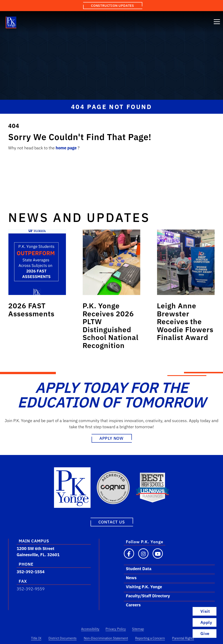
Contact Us (112, 522)
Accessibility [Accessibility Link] (90, 629)
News (131, 578)
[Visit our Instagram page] (143, 553)
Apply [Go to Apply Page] (206, 622)
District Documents (63, 638)
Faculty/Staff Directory (148, 596)
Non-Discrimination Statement (106, 638)
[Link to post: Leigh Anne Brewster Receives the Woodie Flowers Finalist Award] (186, 262)
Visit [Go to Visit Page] (205, 611)
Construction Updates (113, 6)
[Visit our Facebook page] (129, 553)
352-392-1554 (31, 572)
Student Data (139, 569)
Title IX (36, 638)
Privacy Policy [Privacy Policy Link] (116, 629)
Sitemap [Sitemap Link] (138, 629)
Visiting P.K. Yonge (144, 587)
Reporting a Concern (150, 638)
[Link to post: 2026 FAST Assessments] (37, 262)
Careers (133, 605)
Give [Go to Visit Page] (205, 633)
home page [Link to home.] (67, 148)
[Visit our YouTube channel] (158, 553)
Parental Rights (183, 638)
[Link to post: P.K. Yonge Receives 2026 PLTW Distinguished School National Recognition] (111, 262)
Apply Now (111, 438)
